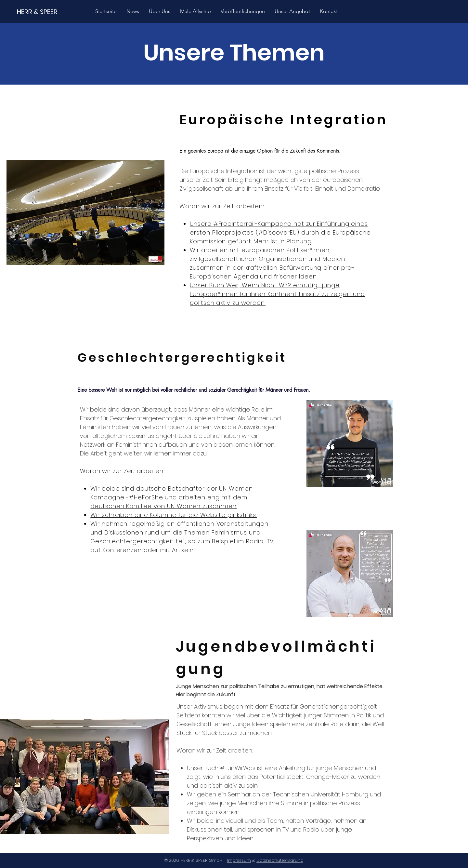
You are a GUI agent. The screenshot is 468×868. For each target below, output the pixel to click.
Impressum (239, 860)
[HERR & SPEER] (37, 12)
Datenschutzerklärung (280, 860)
